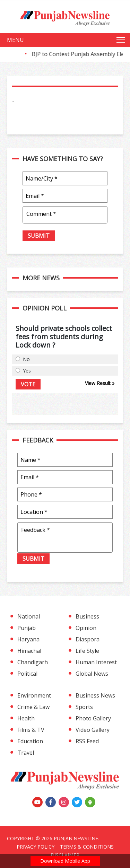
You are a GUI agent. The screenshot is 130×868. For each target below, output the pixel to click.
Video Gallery (93, 730)
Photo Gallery (93, 718)
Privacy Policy (36, 847)
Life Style (87, 651)
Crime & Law (33, 707)
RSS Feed (87, 741)
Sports (84, 707)
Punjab (27, 628)
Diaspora (88, 639)
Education (30, 741)
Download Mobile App (65, 861)
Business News (95, 695)
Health (26, 718)
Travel (26, 753)
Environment (34, 695)
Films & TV (31, 730)
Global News (92, 674)
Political (27, 674)
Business (87, 616)
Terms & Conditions (87, 847)
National (29, 616)
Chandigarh (33, 662)
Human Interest (96, 662)
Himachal (29, 651)
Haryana (28, 639)
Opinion (86, 628)
